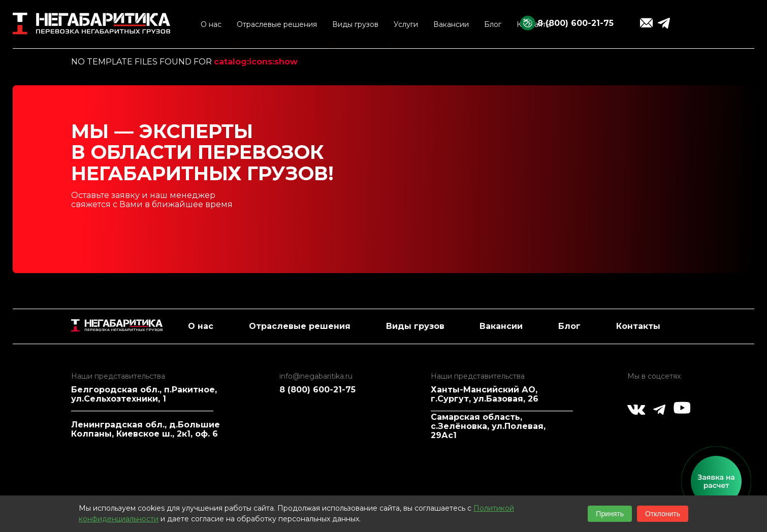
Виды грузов (415, 326)
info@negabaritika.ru (316, 376)
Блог (569, 326)
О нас (201, 326)
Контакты (638, 326)
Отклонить (663, 514)
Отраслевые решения (300, 326)
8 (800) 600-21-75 (576, 23)
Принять (610, 514)
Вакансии (501, 326)
